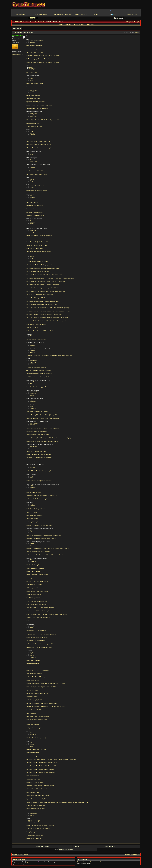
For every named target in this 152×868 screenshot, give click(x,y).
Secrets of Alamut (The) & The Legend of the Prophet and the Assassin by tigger (49, 438)
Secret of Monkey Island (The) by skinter (38, 412)
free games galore (41, 15)
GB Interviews (81, 11)
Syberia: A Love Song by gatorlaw (36, 805)
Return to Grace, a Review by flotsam (37, 108)
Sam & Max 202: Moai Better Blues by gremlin (39, 295)
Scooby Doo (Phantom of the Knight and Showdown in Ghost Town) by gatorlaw (49, 356)
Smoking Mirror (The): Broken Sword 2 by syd (39, 647)
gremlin (32, 257)
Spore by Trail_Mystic (32, 690)
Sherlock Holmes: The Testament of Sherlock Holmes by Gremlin (45, 555)
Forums (27, 22)
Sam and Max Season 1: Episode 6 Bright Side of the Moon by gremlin (46, 288)
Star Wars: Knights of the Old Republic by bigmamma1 (42, 703)
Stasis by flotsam (31, 713)
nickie (31, 733)
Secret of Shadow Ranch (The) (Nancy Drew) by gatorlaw (43, 418)
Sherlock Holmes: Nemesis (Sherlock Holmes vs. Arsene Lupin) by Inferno (47, 548)
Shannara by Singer (32, 512)
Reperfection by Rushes (33, 98)
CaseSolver (33, 362)
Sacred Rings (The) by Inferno (35, 248)
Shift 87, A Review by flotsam (34, 565)
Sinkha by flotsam (31, 621)
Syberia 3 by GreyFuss (34, 822)
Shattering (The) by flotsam (34, 522)
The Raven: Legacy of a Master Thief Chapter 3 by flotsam (43, 62)
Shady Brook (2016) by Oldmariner (36, 509)
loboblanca (96, 862)
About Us (131, 11)
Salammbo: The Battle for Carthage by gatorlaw (40, 265)
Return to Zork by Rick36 (33, 123)
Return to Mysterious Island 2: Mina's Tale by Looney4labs (43, 120)
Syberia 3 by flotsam (34, 820)
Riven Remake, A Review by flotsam (36, 191)
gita (31, 196)
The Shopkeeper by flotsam (34, 585)
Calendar (68, 24)
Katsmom (32, 468)
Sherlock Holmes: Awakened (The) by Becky (39, 525)
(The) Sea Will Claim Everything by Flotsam (38, 370)
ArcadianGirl (88, 862)
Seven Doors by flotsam (33, 461)
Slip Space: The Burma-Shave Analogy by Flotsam (40, 644)
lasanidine (33, 135)
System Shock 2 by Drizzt (33, 838)
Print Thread (17, 29)
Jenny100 (32, 42)
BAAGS (96, 11)
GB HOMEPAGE (17, 22)
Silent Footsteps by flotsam (34, 594)
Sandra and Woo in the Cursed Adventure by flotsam (41, 331)
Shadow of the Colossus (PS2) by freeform (38, 481)
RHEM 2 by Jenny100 (32, 138)
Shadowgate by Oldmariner (34, 492)
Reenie (32, 258)
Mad (31, 336)
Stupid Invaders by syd (32, 776)
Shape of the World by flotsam (35, 515)
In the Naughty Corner (17, 55)
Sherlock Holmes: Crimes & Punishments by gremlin (41, 538)
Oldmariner (33, 402)
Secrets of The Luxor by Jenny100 (36, 451)
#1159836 (137, 33)
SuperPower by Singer (32, 792)
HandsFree (33, 562)
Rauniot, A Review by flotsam (34, 52)
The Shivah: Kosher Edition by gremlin (37, 575)
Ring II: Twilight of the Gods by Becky (37, 174)
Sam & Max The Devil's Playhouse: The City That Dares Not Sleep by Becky (48, 311)
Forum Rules (16, 855)
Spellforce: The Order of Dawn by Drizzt (37, 677)
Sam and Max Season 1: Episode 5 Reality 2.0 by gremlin (43, 285)
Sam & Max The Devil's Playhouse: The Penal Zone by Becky (44, 314)
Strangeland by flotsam (32, 753)
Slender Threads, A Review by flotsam (37, 637)
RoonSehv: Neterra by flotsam (35, 212)
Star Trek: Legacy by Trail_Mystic (35, 700)
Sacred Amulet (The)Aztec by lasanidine (37, 242)
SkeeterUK (33, 735)
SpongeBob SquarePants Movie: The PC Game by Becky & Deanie (45, 683)
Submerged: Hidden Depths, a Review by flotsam (40, 786)
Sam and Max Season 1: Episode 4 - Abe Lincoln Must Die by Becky (46, 281)
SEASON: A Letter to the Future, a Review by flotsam (41, 377)
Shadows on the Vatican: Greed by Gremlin (38, 499)
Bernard (32, 652)
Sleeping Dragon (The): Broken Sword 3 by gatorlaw (41, 634)
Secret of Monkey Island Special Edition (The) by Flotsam (42, 415)
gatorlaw (32, 166)
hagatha (28, 862)
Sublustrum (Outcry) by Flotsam (35, 782)
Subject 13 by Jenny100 (33, 779)
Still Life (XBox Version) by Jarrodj (36, 738)
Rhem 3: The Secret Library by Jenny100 (38, 141)
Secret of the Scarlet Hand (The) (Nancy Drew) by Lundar (43, 428)
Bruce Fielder (33, 360)
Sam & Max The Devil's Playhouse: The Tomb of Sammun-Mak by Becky (47, 318)
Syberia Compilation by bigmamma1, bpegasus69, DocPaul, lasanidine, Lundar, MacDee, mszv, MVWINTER (57, 802)
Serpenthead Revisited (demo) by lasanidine (39, 458)
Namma (32, 187)
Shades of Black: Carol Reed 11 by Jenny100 (39, 471)
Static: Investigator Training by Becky (36, 720)
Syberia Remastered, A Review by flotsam (38, 828)
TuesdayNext (33, 395)
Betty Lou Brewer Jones (37, 41)
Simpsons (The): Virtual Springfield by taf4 (38, 618)
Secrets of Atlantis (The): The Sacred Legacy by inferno (42, 441)
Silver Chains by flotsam (33, 598)
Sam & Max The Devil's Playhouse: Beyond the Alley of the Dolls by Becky (47, 308)
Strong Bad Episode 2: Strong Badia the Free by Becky (42, 763)
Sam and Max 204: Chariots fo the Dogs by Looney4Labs (42, 301)
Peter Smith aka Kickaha (37, 186)
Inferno (32, 364)
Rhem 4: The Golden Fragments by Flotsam (39, 145)
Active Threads (79, 24)
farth (79, 862)
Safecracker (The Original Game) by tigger (38, 252)
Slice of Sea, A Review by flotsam (35, 641)
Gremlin (32, 655)
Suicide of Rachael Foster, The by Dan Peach (39, 789)
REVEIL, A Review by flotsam (34, 126)
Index (76, 846)
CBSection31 (33, 743)
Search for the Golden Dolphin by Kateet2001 (39, 374)
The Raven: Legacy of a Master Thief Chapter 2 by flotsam (43, 59)
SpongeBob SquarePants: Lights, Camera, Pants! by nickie (43, 687)
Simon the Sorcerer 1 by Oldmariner (36, 601)
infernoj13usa (34, 90)
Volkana (32, 627)
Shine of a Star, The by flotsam (35, 568)
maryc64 (32, 352)
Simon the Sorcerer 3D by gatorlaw (36, 604)
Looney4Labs (34, 117)
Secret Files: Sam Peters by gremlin (36, 387)
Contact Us (127, 855)
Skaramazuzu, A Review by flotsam (36, 631)
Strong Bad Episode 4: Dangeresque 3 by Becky (40, 769)
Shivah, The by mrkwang (33, 571)
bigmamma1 (33, 113)
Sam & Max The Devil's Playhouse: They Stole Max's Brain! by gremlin (46, 321)
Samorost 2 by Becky (32, 328)
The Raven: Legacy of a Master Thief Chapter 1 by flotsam (43, 56)
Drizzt (31, 79)
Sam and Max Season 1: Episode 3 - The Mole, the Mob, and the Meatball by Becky (50, 278)
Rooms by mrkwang (32, 209)
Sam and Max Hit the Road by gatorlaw (37, 271)
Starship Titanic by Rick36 (33, 710)
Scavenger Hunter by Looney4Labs (36, 339)
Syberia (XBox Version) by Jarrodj (36, 809)
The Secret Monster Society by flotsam (37, 431)
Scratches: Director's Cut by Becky (36, 367)
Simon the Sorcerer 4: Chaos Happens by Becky (40, 608)
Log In (137, 22)
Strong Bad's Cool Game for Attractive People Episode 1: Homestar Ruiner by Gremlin (51, 759)
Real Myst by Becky (31, 72)
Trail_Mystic (33, 69)
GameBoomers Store (131, 15)
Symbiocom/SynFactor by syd (34, 835)
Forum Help (90, 24)
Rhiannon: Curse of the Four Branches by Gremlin (40, 148)
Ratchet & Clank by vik (32, 49)
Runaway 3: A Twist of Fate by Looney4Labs (39, 235)
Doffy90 (32, 744)
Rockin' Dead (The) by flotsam (35, 206)
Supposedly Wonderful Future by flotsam (38, 796)
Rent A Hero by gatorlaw (33, 95)
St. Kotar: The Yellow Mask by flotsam (37, 262)
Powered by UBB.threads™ (76, 867)
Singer (31, 477)
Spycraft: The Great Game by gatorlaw (37, 693)
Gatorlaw (32, 654)
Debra (31, 77)
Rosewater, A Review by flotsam (35, 215)
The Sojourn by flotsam (32, 664)
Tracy (31, 448)
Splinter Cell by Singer (32, 680)
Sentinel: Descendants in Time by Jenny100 (38, 454)
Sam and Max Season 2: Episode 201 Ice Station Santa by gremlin (45, 291)
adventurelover (34, 230)
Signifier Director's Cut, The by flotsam (37, 591)
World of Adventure (81, 15)
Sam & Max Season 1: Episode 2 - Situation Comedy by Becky (44, 275)
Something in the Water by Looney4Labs (38, 670)
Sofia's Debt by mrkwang (33, 660)
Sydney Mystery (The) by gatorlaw (36, 832)
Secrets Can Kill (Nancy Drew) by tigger (37, 435)
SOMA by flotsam (31, 667)
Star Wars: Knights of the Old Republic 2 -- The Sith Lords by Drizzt (45, 707)
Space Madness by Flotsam (34, 674)
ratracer (32, 224)
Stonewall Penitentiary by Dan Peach (37, 749)
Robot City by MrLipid (32, 202)
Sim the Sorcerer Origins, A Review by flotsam (39, 611)
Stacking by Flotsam (32, 697)
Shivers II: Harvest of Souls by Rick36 (37, 581)
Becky (31, 67)
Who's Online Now (19, 859)
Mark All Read (24, 855)
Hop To (57, 849)
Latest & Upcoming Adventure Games (41, 11)
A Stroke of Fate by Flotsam (34, 756)
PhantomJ (33, 425)
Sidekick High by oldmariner (34, 588)
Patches (96, 15)
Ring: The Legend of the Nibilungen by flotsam (39, 171)
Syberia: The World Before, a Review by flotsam (40, 825)
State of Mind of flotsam (33, 725)
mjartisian (32, 92)
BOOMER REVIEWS (38, 22)
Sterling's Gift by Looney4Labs (35, 728)
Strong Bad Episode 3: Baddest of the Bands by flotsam (42, 766)
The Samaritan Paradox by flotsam (36, 324)
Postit (82, 862)
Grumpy (32, 153)
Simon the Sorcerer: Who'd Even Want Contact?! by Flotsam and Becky (47, 614)
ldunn (101, 862)
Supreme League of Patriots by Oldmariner (38, 799)
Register (129, 22)
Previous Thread (42, 846)
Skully (31, 80)
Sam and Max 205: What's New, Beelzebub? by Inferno (42, 304)
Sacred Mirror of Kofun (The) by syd (36, 245)
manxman (34, 862)
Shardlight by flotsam (32, 519)
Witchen (32, 199)
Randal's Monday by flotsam (34, 46)
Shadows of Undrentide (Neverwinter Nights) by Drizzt (41, 496)
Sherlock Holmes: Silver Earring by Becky (38, 552)
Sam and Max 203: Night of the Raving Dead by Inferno (42, 298)
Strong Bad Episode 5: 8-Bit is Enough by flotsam (40, 772)
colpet (31, 131)
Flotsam (32, 560)
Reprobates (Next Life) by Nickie (35, 102)
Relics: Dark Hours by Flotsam (35, 84)
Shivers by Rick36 (31, 578)
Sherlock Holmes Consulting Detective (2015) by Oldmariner (43, 535)
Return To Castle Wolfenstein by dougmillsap (39, 105)
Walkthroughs (20, 15)
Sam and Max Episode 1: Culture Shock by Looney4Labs (42, 268)
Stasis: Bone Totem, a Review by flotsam (38, 716)
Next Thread (110, 846)
